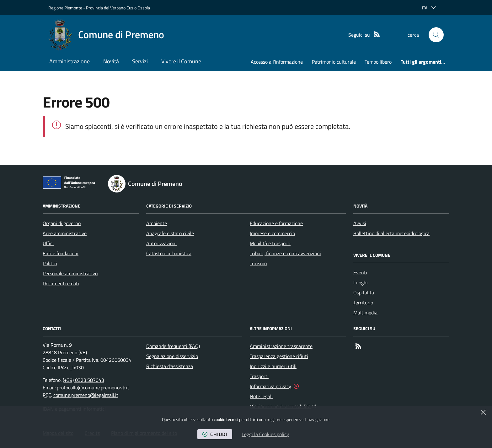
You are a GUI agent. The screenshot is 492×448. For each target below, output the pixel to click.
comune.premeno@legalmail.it (86, 395)
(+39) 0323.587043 (83, 380)
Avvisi (360, 223)
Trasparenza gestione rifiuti (279, 356)
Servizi (140, 61)
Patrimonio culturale (334, 62)
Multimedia (365, 313)
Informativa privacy (270, 386)
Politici (50, 263)
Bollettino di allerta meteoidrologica (391, 233)
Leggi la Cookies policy (265, 434)
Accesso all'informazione (277, 62)
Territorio (363, 303)
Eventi (360, 272)
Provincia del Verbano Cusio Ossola (118, 8)
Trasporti (259, 376)
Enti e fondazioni (61, 253)
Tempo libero (378, 62)
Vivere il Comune (181, 61)
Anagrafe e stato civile (170, 233)
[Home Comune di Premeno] (106, 35)
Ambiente (157, 223)
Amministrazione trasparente (281, 346)
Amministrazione (70, 61)
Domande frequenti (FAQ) (173, 346)
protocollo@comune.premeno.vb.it (93, 387)
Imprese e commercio (272, 233)
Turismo (258, 263)
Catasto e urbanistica (169, 253)
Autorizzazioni (161, 243)
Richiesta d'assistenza (170, 366)
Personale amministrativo (70, 273)
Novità (111, 61)
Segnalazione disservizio (172, 356)
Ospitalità (364, 293)
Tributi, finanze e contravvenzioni (285, 253)
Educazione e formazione (276, 223)
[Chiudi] (483, 412)
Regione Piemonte (65, 8)
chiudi (215, 434)
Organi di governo (62, 223)
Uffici (48, 243)
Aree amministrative (65, 233)
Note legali (261, 396)
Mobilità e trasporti (270, 243)
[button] (436, 35)
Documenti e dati (61, 283)
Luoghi (361, 282)
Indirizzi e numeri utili (273, 366)
